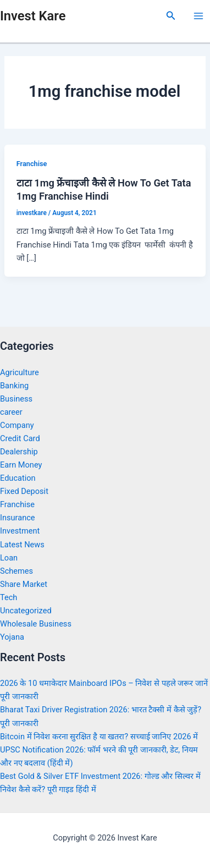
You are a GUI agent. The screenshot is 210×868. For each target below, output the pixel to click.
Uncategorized (26, 611)
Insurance (18, 518)
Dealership (19, 452)
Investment (20, 531)
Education (18, 478)
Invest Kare (33, 16)
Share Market (24, 584)
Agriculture (20, 372)
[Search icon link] (171, 16)
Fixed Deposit (24, 491)
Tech (9, 597)
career (11, 412)
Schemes (16, 571)
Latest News (22, 545)
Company (17, 425)
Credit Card (20, 438)
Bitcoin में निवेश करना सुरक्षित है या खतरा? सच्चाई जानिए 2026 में (99, 737)
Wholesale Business (36, 624)
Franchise (32, 164)
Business (16, 399)
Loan (9, 558)
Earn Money (21, 465)
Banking (14, 386)
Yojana (12, 637)
